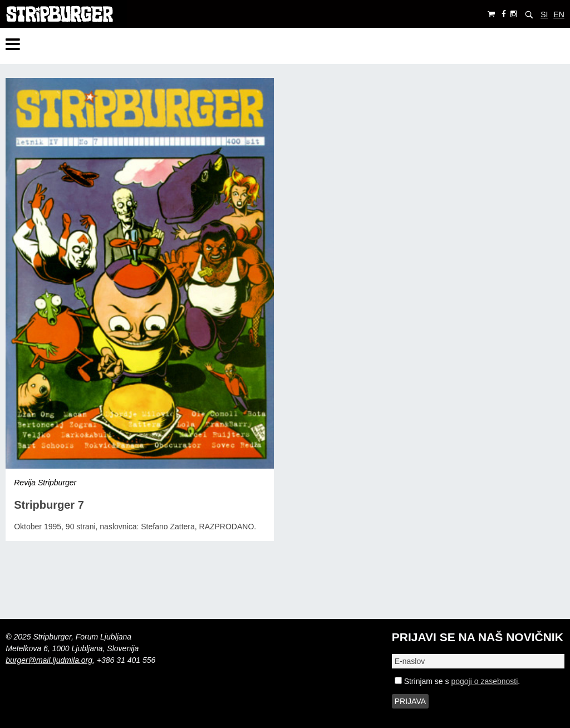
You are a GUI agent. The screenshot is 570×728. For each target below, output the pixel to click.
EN (559, 14)
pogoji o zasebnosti (484, 681)
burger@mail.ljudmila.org (49, 660)
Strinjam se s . (457, 681)
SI (544, 14)
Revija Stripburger (45, 483)
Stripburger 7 (49, 505)
